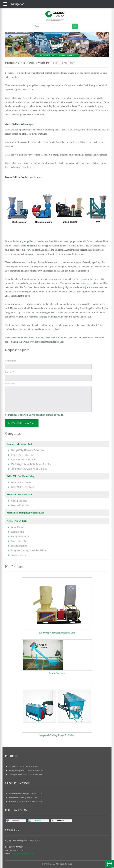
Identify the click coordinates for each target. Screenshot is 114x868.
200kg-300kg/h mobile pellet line (27, 450)
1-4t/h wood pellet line (22, 455)
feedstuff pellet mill (21, 505)
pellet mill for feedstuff (23, 487)
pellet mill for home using (20, 476)
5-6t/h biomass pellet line (24, 460)
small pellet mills (29, 246)
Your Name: (11, 361)
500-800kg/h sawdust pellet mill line (29, 469)
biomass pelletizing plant (19, 444)
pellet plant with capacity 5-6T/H (23, 798)
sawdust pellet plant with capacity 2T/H (26, 802)
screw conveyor (19, 555)
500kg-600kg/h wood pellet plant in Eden (26, 771)
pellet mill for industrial (19, 494)
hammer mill (17, 532)
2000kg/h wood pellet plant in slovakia (25, 775)
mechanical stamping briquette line (25, 513)
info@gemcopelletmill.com (23, 854)
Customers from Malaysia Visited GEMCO (27, 794)
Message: (10, 384)
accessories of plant (17, 521)
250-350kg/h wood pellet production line (31, 464)
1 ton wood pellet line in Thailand (23, 767)
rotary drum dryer (20, 536)
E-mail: (9, 372)
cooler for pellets (19, 541)
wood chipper (18, 527)
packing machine (19, 546)
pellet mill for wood (21, 483)
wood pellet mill (19, 501)
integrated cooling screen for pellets (29, 550)
